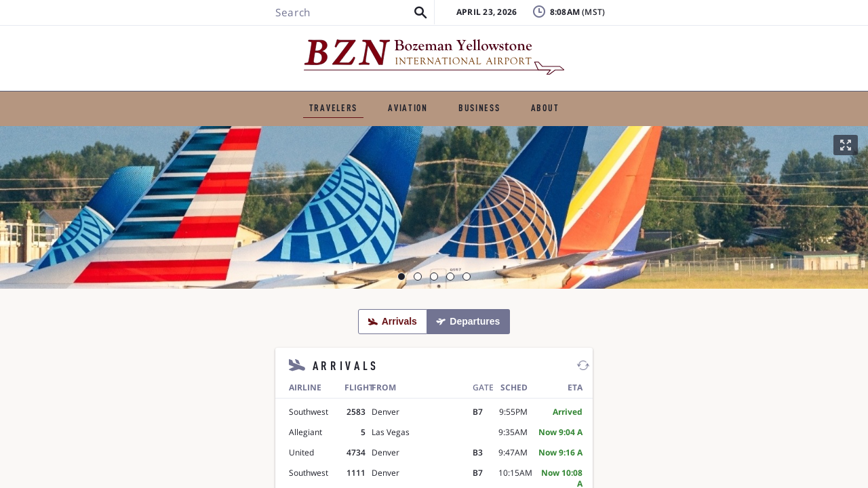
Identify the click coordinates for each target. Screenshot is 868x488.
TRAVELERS (228, 98)
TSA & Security (446, 133)
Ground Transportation (255, 133)
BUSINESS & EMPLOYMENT (470, 98)
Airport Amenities (554, 133)
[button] (220, 49)
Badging (774, 23)
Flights (152, 133)
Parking (361, 133)
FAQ (652, 44)
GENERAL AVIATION (329, 98)
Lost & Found (675, 23)
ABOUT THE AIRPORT (615, 98)
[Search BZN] (146, 49)
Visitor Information (674, 133)
